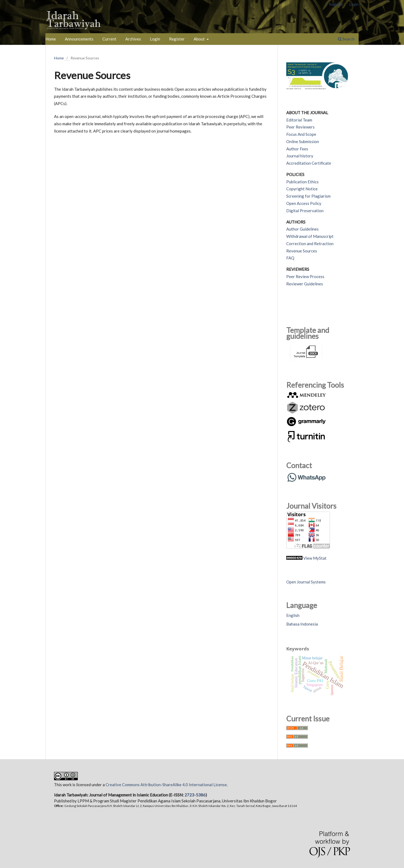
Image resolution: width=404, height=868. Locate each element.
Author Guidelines (302, 229)
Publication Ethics (302, 182)
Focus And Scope (301, 134)
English (293, 615)
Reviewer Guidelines (305, 284)
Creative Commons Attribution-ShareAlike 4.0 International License (166, 785)
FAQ (290, 258)
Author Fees (297, 149)
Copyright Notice (302, 189)
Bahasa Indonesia (302, 624)
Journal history (300, 156)
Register (177, 39)
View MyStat (315, 558)
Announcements (79, 39)
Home (51, 39)
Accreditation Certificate (309, 163)
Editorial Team (299, 120)
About (200, 39)
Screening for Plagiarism (308, 196)
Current (109, 39)
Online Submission (303, 141)
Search (346, 39)
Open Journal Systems (306, 582)
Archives (133, 39)
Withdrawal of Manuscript (310, 236)
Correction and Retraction (310, 244)
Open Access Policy (304, 203)
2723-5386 (195, 795)
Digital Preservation (305, 211)
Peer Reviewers (300, 127)
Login (155, 39)
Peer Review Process (305, 276)
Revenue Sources (302, 251)
